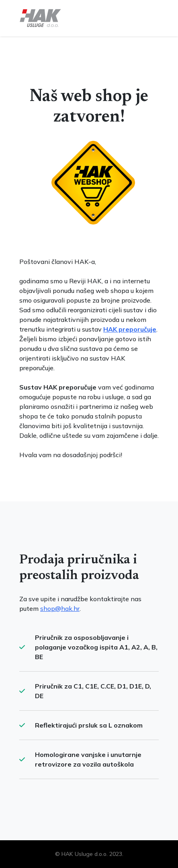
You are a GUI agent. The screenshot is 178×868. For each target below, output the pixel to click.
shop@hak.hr (60, 608)
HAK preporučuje (130, 329)
